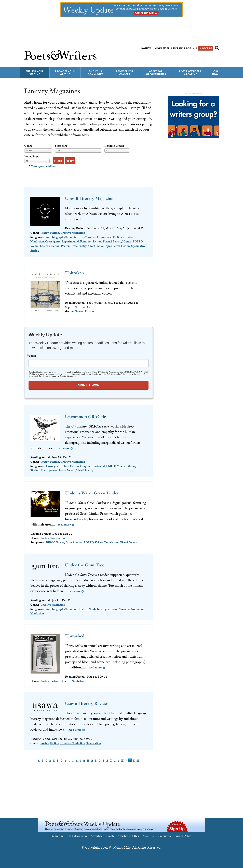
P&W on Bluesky (211, 57)
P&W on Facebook (205, 57)
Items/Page (31, 156)
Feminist (86, 241)
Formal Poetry (112, 241)
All (138, 760)
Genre (28, 146)
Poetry (45, 233)
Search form (217, 48)
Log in (190, 48)
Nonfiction (37, 613)
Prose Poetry (79, 246)
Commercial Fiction (109, 237)
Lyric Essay (110, 609)
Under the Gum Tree (85, 565)
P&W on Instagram (216, 57)
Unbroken (75, 273)
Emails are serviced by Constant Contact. (57, 376)
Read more (63, 448)
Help (137, 836)
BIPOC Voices (86, 237)
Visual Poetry (85, 470)
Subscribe (206, 48)
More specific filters (43, 166)
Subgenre (61, 146)
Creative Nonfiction (73, 233)
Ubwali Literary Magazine (89, 198)
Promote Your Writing (65, 73)
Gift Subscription (77, 836)
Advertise (97, 836)
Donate (146, 48)
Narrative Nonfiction (131, 609)
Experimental (70, 241)
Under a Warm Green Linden (92, 493)
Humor (127, 241)
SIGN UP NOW (89, 385)
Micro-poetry (49, 470)
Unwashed (75, 636)
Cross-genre (53, 241)
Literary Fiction (50, 246)
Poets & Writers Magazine (190, 73)
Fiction (55, 233)
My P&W (178, 48)
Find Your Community (95, 73)
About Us (149, 836)
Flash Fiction (71, 466)
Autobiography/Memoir (61, 237)
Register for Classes (125, 73)
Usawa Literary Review (86, 704)
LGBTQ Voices (116, 466)
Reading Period (114, 146)
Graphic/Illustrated (92, 466)
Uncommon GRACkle (85, 417)
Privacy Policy (183, 836)
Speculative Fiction (118, 246)
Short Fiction (96, 246)
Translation (58, 538)
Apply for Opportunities (156, 73)
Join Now (215, 73)
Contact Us (165, 836)
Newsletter (162, 48)
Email (32, 356)
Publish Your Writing (35, 73)
